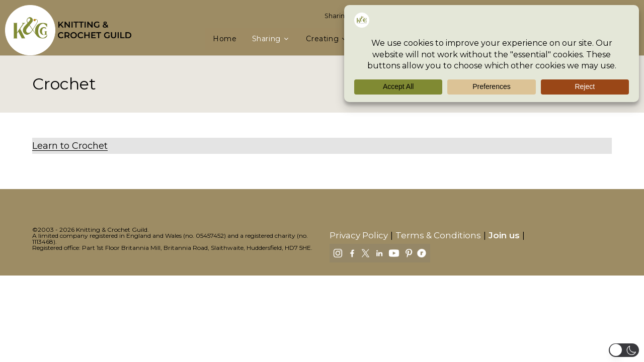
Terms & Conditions (438, 235)
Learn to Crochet (70, 146)
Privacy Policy (359, 235)
